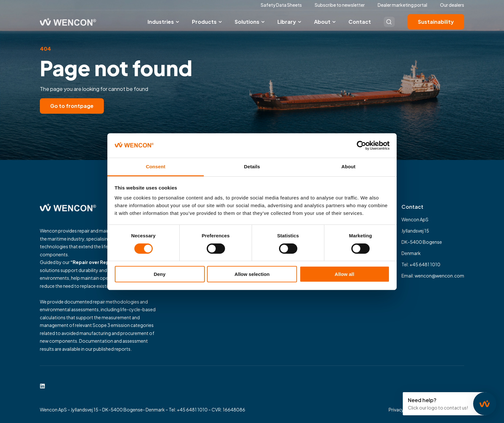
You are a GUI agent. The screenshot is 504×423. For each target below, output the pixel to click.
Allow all (344, 274)
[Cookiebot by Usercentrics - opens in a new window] (361, 145)
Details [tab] (252, 167)
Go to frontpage (72, 106)
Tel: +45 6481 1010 (421, 264)
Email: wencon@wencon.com (433, 276)
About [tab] (348, 167)
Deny (160, 274)
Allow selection (252, 274)
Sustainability (436, 22)
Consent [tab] (156, 167)
